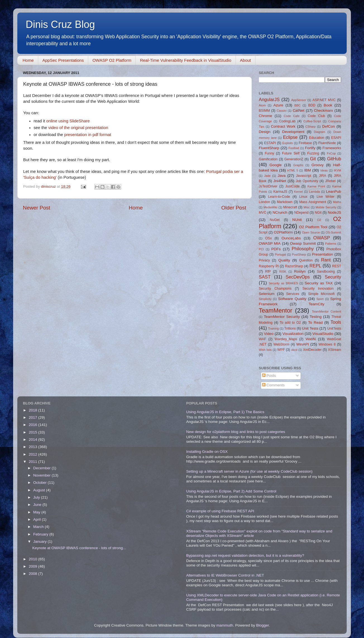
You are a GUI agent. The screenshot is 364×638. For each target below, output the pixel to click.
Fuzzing (313, 153)
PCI (261, 249)
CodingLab (287, 121)
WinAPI (302, 344)
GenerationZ (294, 159)
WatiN (311, 339)
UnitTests (334, 328)
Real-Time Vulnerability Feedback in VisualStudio (185, 60)
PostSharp (299, 254)
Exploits (288, 143)
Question (306, 260)
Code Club (316, 116)
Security (333, 277)
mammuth (225, 625)
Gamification (268, 159)
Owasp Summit (303, 243)
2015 (33, 432)
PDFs (276, 249)
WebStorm (281, 344)
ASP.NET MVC (324, 100)
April (38, 519)
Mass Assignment (313, 202)
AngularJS (269, 99)
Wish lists (265, 350)
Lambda (314, 192)
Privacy (264, 260)
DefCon (329, 126)
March (39, 527)
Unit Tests (310, 328)
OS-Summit (333, 232)
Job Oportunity (307, 181)
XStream (335, 350)
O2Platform (283, 232)
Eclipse (290, 137)
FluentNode (327, 143)
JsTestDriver (268, 186)
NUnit (297, 220)
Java (282, 176)
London (264, 202)
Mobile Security (326, 207)
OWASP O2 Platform (112, 60)
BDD (312, 105)
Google (276, 165)
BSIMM (264, 111)
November (42, 475)
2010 (33, 559)
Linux (303, 197)
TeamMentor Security (282, 317)
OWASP (322, 238)
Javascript (304, 176)
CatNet (298, 110)
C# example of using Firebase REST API (220, 511)
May (37, 512)
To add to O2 (290, 323)
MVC (263, 213)
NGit (318, 213)
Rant (326, 260)
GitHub (334, 159)
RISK (283, 272)
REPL (315, 266)
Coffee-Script (312, 121)
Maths (337, 202)
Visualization (293, 334)
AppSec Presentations (63, 60)
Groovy (318, 165)
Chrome (265, 116)
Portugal (280, 254)
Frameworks (332, 148)
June (38, 505)
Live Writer (325, 197)
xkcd (294, 350)
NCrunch (280, 212)
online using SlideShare (68, 121)
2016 (33, 425)
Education (317, 138)
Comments (273, 385)
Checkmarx (324, 110)
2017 (33, 417)
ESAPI (336, 138)
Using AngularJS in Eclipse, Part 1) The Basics (225, 412)
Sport (320, 299)
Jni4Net (280, 181)
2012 (33, 454)
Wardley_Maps (286, 339)
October (40, 483)
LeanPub (334, 191)
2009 (33, 566)
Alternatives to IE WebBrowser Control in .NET (225, 575)
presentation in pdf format (88, 135)
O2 (319, 220)
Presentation (322, 254)
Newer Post (37, 208)
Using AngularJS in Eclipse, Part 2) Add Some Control (231, 491)
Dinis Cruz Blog (60, 24)
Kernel (299, 192)
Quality (284, 260)
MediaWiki (270, 207)
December (42, 468)
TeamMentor (276, 310)
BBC (297, 105)
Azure (278, 105)
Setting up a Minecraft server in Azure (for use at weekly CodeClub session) (249, 471)
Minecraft (290, 207)
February (41, 534)
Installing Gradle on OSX (207, 452)
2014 (33, 440)
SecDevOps (298, 277)
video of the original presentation (78, 128)
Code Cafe (292, 116)
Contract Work (283, 126)
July (37, 497)
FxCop (331, 153)
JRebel (331, 181)
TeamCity (317, 304)
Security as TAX (319, 283)
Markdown (285, 202)
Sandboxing (326, 272)
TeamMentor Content (326, 311)
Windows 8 (327, 344)
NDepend (301, 213)
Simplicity (265, 299)
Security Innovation (318, 289)
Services (293, 294)
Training (273, 328)
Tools (336, 322)
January (40, 541)
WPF (281, 350)
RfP (268, 272)
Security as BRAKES (283, 283)
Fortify (310, 148)
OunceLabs (291, 238)
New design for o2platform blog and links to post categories (236, 432)
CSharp (311, 127)
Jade (267, 176)
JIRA (322, 176)
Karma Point (316, 186)
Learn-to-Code (279, 197)
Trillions (290, 328)
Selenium (267, 294)
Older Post (234, 208)
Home (28, 60)
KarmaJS (280, 192)
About (246, 60)
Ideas (324, 170)
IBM (308, 170)
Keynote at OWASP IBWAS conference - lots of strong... (79, 548)
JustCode (292, 186)
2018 (33, 410)
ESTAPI (270, 143)
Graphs (298, 165)
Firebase (305, 143)
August (40, 490)
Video (269, 334)
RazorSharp (294, 266)
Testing (316, 317)
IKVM (337, 170)
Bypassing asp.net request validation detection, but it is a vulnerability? (245, 555)
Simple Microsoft (321, 294)
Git (313, 159)
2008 (33, 574)
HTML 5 (293, 170)
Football (294, 148)
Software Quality (292, 299)
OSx (269, 238)
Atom (262, 105)
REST (337, 266)
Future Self (291, 153)
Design (265, 132)
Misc (307, 207)
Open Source (311, 232)
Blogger (262, 625)
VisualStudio (323, 334)
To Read (315, 322)
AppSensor (299, 100)
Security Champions (275, 289)
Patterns (331, 244)
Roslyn (300, 271)
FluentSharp (269, 148)
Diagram (319, 132)
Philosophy (303, 249)
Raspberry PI (269, 266)
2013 (33, 447)
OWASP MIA (270, 243)
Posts (269, 376)
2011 (33, 462)
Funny (269, 153)
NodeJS (334, 212)
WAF (263, 339)
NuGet (275, 220)
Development (293, 132)
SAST (265, 277)
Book (328, 105)
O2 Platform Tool (313, 227)
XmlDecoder (312, 350)
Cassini (282, 111)
